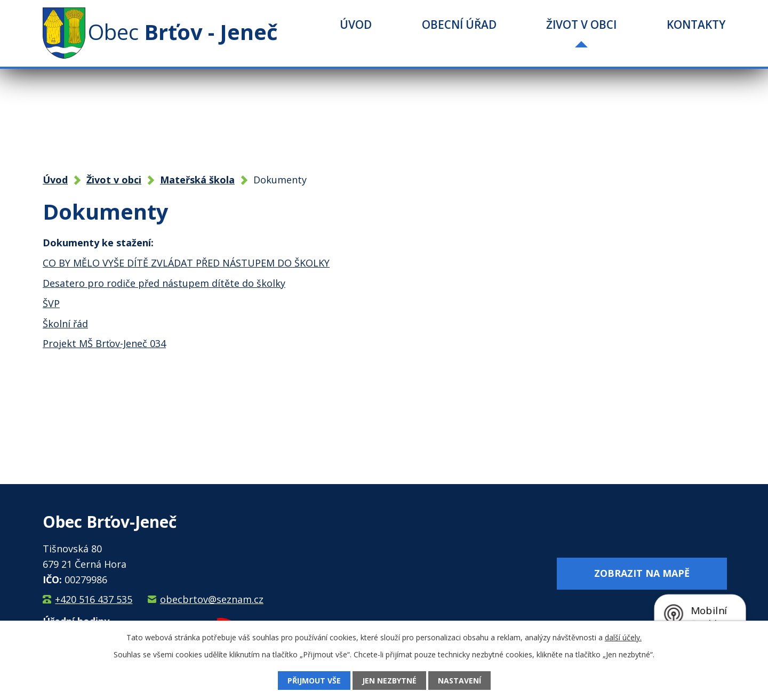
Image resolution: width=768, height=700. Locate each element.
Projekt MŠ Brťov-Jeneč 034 (104, 343)
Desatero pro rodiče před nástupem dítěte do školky (164, 283)
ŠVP (51, 303)
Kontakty (696, 25)
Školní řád (65, 324)
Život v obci (581, 25)
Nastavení (459, 681)
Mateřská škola (197, 180)
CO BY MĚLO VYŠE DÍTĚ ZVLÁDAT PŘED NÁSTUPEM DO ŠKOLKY (186, 263)
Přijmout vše (314, 681)
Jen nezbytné (389, 681)
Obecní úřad (459, 25)
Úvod (356, 25)
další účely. (623, 637)
